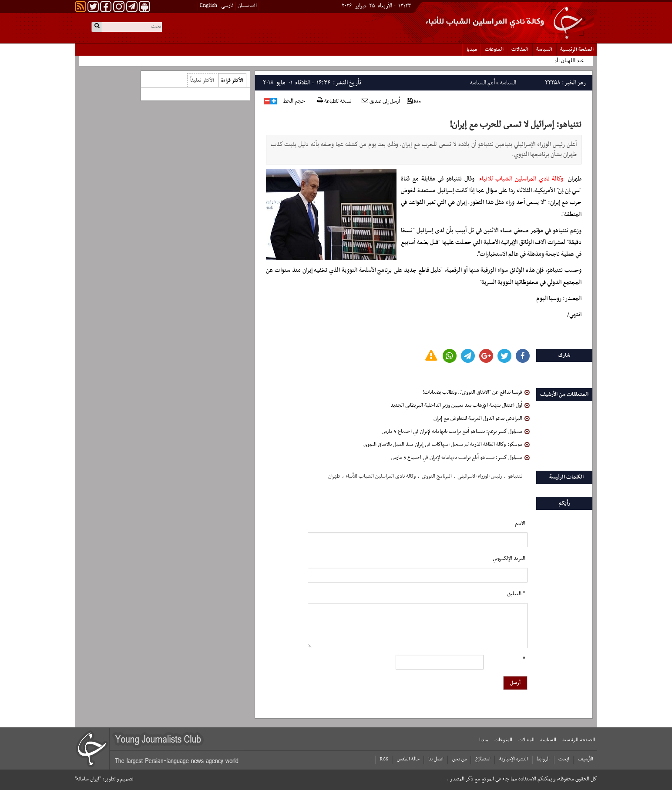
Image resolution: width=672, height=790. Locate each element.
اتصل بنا (436, 759)
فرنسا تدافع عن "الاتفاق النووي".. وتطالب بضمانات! (476, 392)
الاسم (520, 523)
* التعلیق (516, 594)
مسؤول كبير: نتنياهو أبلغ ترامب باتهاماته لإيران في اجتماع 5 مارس (460, 458)
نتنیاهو (515, 476)
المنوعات (494, 50)
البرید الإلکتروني (509, 559)
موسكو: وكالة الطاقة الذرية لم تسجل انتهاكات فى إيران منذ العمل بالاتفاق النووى (447, 445)
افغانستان (247, 6)
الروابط (543, 759)
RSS (384, 759)
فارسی (227, 6)
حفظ (414, 102)
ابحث (564, 759)
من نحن (459, 759)
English (208, 6)
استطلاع (483, 759)
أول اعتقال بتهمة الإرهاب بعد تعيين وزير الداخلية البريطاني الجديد (460, 405)
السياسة (544, 50)
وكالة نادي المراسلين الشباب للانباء (521, 179)
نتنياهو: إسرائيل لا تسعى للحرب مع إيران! (516, 125)
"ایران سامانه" (88, 779)
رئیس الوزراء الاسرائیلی (480, 476)
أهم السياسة (482, 83)
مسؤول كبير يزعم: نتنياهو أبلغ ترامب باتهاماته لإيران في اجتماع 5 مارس (456, 432)
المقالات (520, 50)
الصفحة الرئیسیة (577, 50)
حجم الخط (294, 101)
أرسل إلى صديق (381, 101)
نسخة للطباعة (334, 102)
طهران (334, 476)
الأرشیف (586, 759)
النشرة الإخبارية (514, 759)
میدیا (472, 50)
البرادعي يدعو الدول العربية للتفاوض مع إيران (482, 418)
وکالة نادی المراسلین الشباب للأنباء (381, 476)
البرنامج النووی (437, 476)
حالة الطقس (408, 759)
